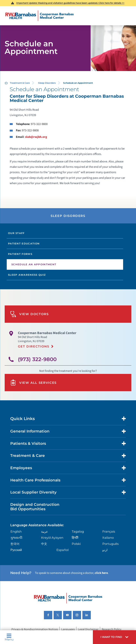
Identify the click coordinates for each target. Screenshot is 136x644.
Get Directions (34, 346)
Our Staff (16, 233)
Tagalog (78, 531)
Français (109, 531)
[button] (114, 637)
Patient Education (24, 243)
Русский (16, 550)
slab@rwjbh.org (36, 137)
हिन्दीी (75, 538)
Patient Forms (20, 254)
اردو (105, 550)
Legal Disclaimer (88, 629)
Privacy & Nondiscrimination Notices (35, 629)
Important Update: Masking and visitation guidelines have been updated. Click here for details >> (70, 3)
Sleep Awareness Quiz (27, 275)
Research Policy (112, 629)
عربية (45, 531)
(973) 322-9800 (37, 359)
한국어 (15, 544)
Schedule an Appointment (34, 264)
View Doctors (29, 314)
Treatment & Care (20, 83)
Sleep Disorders (47, 83)
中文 (44, 544)
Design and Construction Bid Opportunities (35, 507)
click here (101, 573)
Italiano (108, 538)
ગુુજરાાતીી (16, 538)
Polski (76, 544)
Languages (68, 629)
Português (110, 544)
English (16, 531)
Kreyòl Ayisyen (52, 538)
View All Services (33, 383)
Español (62, 550)
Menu (9, 637)
